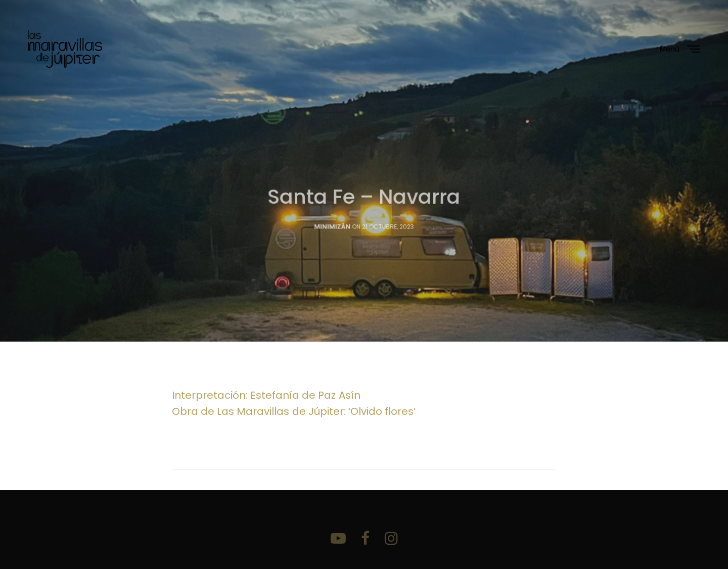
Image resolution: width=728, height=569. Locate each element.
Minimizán (333, 234)
